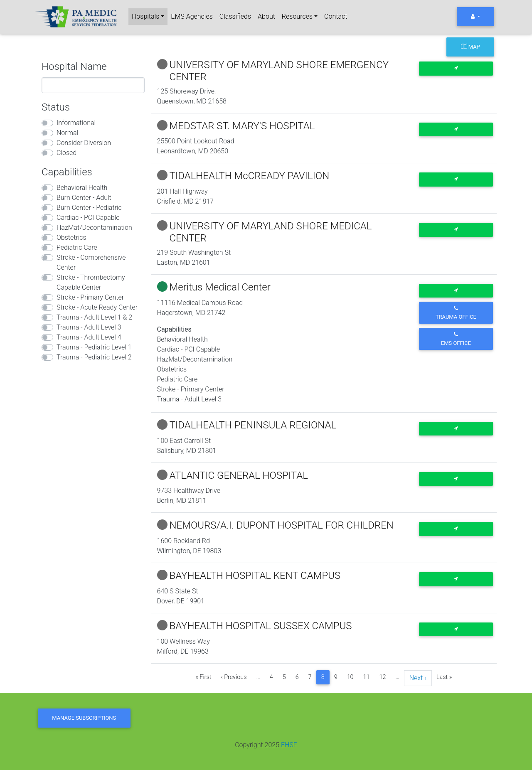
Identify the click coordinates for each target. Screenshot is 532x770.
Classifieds (235, 16)
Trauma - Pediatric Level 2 (94, 357)
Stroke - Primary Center (90, 297)
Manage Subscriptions (84, 718)
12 (383, 677)
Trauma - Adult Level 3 (89, 327)
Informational (76, 123)
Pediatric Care (77, 247)
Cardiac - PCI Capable (88, 218)
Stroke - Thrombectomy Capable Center (91, 282)
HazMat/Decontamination (94, 228)
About (266, 16)
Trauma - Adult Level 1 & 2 (94, 317)
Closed (66, 153)
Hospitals (145, 16)
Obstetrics (71, 237)
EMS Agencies (192, 16)
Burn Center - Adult (84, 198)
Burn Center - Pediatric (89, 208)
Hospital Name (74, 66)
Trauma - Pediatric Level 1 (94, 347)
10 (350, 677)
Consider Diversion (84, 143)
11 (367, 677)
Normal (67, 133)
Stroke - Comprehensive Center (91, 262)
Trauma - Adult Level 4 (89, 337)
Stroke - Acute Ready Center (97, 307)
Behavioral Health (82, 188)
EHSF (289, 745)
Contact (336, 16)
